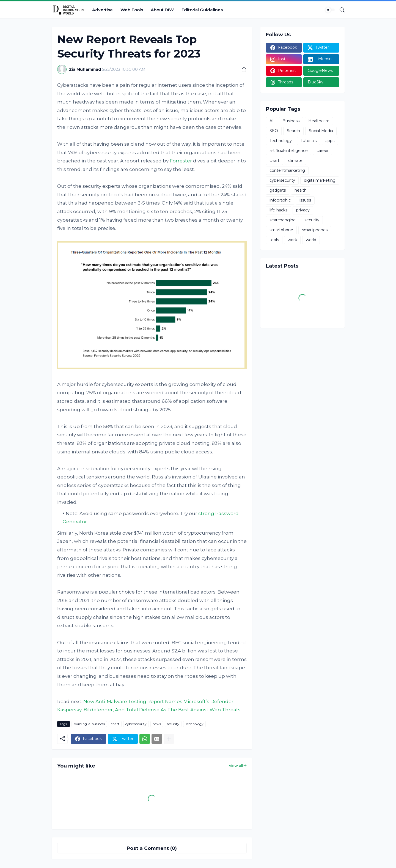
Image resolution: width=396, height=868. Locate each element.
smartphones (315, 230)
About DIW (162, 10)
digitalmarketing (320, 180)
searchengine (283, 220)
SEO (274, 131)
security (173, 724)
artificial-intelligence (289, 151)
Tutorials (309, 141)
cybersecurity (136, 724)
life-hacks (278, 210)
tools (274, 240)
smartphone (281, 230)
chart (115, 724)
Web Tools (132, 10)
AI (272, 121)
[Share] (242, 69)
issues (305, 200)
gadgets (278, 190)
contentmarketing (287, 170)
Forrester (181, 161)
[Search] (340, 10)
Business (291, 121)
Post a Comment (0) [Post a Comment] (152, 848)
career (323, 151)
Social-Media (321, 131)
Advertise (102, 10)
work (292, 240)
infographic (280, 200)
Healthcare (319, 121)
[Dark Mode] (330, 10)
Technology (194, 724)
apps (330, 141)
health (301, 190)
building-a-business (89, 724)
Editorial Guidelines (202, 10)
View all (236, 766)
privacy (303, 210)
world (311, 240)
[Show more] (169, 739)
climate (295, 160)
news (157, 724)
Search (293, 131)
